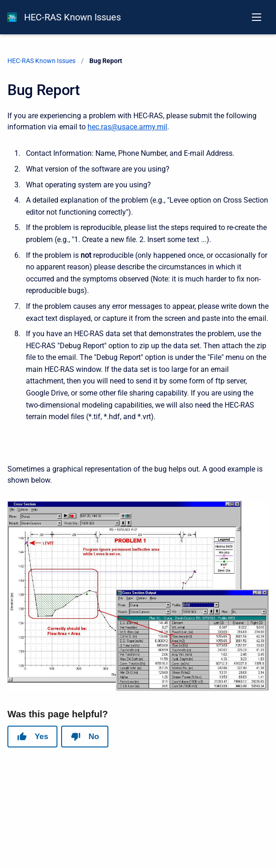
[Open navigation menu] (257, 17)
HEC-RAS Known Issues (72, 17)
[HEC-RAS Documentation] (12, 17)
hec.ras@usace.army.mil (127, 127)
